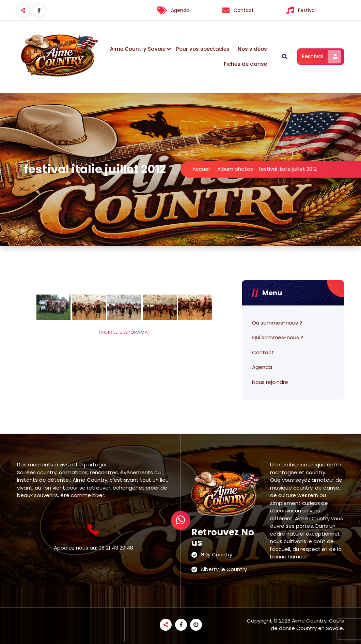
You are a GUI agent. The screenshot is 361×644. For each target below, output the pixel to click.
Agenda (262, 367)
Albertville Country (224, 569)
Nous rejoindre (270, 382)
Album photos (235, 169)
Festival (321, 57)
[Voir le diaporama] (124, 332)
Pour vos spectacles (203, 49)
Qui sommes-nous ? (278, 337)
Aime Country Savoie (138, 49)
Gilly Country (216, 555)
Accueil (201, 169)
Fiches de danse (245, 64)
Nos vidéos (252, 49)
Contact (263, 352)
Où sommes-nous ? (277, 323)
